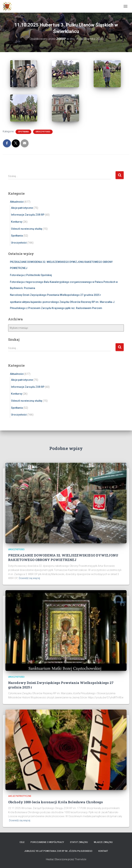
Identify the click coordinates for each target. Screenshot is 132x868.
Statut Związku (79, 842)
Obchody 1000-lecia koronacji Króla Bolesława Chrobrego (56, 802)
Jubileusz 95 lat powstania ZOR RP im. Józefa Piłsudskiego (58, 851)
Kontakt (103, 851)
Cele (22, 842)
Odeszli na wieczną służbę (27, 229)
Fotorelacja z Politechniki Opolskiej (31, 275)
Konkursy (17, 222)
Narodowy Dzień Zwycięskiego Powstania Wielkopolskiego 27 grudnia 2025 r (56, 295)
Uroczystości (43, 132)
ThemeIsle (80, 859)
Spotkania (23, 132)
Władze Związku (103, 842)
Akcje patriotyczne (22, 208)
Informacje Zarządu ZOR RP (28, 215)
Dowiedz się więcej (29, 578)
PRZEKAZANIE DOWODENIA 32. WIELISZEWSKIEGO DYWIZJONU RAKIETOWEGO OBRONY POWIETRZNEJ (63, 557)
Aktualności (17, 202)
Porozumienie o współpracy (47, 842)
